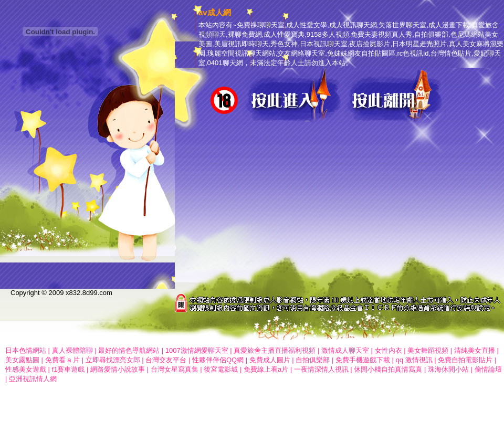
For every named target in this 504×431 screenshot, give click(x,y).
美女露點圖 (22, 360)
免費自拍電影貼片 (466, 360)
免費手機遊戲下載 (363, 360)
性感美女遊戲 (26, 369)
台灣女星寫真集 (175, 369)
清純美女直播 (476, 350)
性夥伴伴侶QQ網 (218, 360)
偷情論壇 (488, 369)
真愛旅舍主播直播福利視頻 (275, 350)
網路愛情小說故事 (118, 369)
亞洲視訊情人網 (33, 379)
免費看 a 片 (62, 360)
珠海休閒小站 (448, 369)
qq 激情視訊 (414, 360)
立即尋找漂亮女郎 (113, 360)
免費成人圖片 (270, 360)
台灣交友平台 (166, 360)
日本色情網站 (26, 350)
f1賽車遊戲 (69, 369)
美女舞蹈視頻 (428, 350)
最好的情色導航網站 (129, 350)
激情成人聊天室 (345, 350)
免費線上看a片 (266, 369)
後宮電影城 (221, 369)
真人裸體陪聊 (72, 350)
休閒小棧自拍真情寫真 (388, 369)
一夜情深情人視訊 (321, 369)
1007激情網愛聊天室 (197, 350)
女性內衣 (388, 350)
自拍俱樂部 (313, 360)
